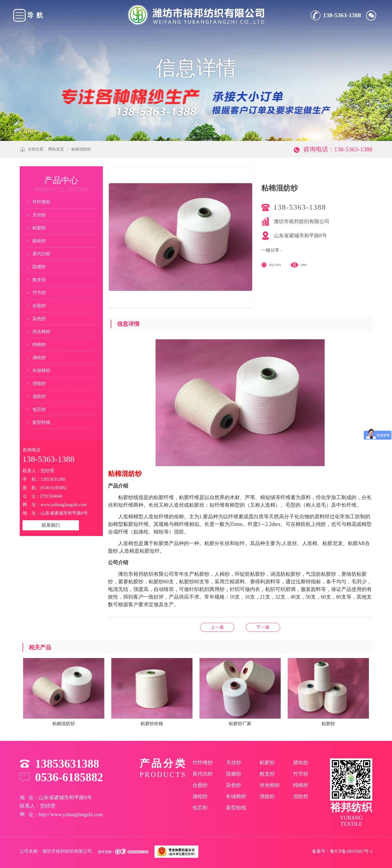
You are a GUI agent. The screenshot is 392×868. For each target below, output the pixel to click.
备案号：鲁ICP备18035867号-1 (342, 851)
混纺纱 (39, 396)
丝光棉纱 (41, 332)
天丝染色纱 (263, 627)
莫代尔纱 (41, 254)
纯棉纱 (39, 345)
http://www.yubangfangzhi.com (71, 814)
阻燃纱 (39, 267)
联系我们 (51, 525)
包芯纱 (39, 409)
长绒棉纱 (41, 370)
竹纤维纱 (41, 202)
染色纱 (39, 319)
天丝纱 (39, 215)
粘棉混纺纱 (81, 149)
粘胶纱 (39, 228)
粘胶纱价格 (217, 627)
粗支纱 (39, 280)
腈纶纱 (39, 241)
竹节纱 (39, 293)
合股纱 (39, 306)
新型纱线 (41, 422)
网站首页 (56, 149)
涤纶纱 (39, 357)
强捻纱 (39, 383)
